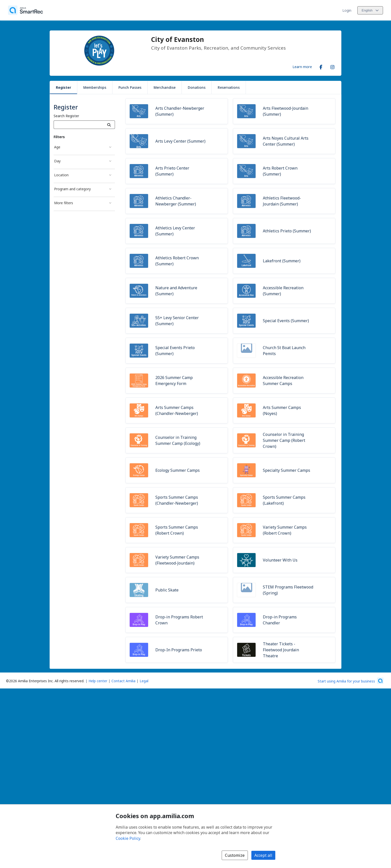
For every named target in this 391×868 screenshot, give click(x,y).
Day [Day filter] (57, 161)
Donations (197, 87)
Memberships (95, 87)
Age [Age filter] (57, 147)
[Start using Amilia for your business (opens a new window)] (351, 681)
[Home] (25, 10)
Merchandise (165, 87)
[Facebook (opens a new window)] (321, 66)
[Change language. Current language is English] (370, 10)
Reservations (229, 87)
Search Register (66, 116)
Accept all (263, 855)
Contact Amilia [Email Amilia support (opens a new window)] (123, 681)
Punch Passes (130, 87)
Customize (235, 855)
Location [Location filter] (61, 175)
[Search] (109, 125)
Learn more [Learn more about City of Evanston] (302, 67)
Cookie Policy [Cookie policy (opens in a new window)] (128, 838)
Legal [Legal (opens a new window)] (144, 681)
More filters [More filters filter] (64, 203)
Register (63, 87)
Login (347, 10)
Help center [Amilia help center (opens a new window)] (98, 681)
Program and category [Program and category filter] (72, 189)
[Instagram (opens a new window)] (332, 66)
